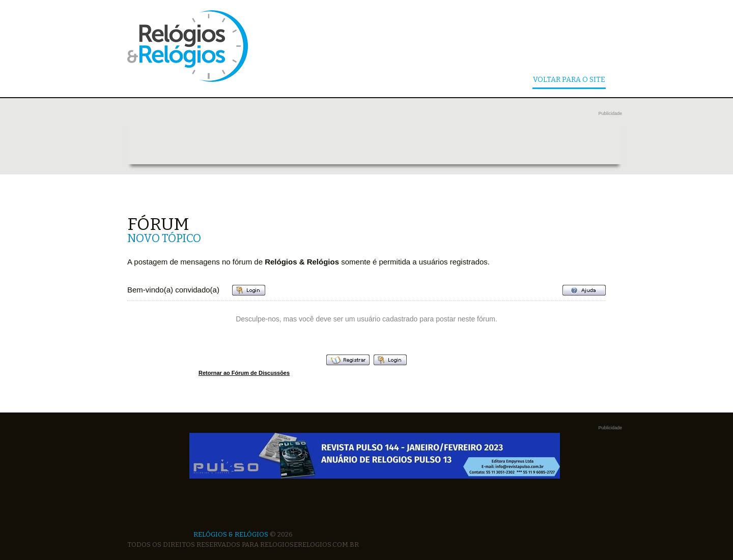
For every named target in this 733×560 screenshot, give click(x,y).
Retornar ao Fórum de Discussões (244, 373)
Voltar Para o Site (569, 80)
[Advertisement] (375, 141)
